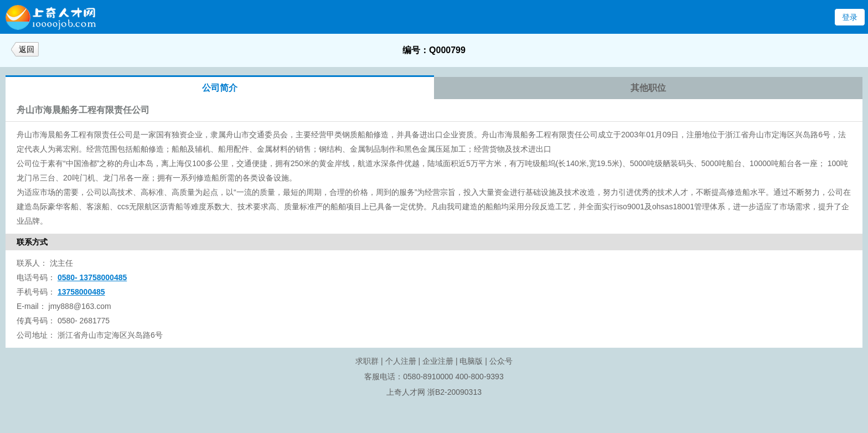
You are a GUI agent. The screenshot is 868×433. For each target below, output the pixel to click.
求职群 (367, 361)
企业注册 (438, 361)
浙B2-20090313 (454, 392)
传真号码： (36, 321)
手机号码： (36, 292)
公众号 (501, 361)
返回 (27, 49)
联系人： (32, 263)
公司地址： (36, 335)
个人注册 (401, 361)
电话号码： (36, 277)
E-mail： (32, 306)
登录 (850, 17)
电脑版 (471, 361)
